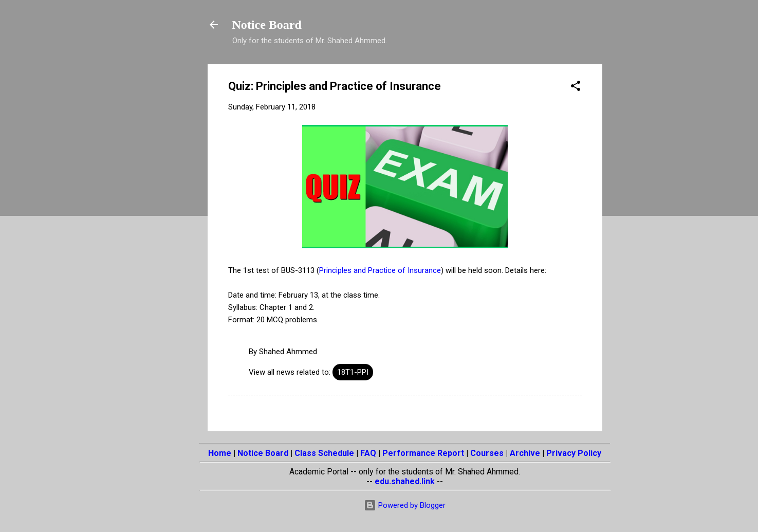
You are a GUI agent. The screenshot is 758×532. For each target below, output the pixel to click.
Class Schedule (324, 453)
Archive (525, 453)
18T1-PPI (353, 372)
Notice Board (267, 25)
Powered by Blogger (405, 505)
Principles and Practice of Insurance (380, 270)
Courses (487, 453)
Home (220, 453)
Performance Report (423, 453)
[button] (576, 88)
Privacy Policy (574, 453)
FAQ (368, 453)
